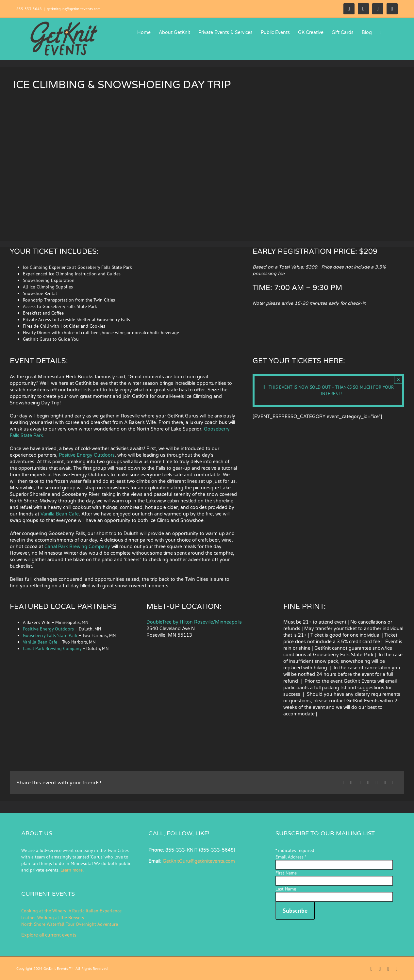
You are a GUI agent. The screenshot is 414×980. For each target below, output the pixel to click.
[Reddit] (360, 783)
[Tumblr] (376, 783)
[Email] (393, 783)
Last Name (286, 889)
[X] (351, 783)
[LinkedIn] (368, 783)
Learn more (72, 870)
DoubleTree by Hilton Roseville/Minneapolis (195, 622)
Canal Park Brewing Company (77, 547)
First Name (286, 873)
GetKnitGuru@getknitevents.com (199, 861)
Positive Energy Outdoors (87, 455)
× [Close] (398, 379)
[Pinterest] (385, 783)
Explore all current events (49, 935)
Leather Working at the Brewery (53, 918)
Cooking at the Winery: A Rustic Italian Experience (71, 911)
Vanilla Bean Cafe (60, 514)
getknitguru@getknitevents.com (74, 9)
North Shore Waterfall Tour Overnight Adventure (70, 924)
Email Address (291, 857)
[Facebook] (343, 783)
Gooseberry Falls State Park (50, 635)
